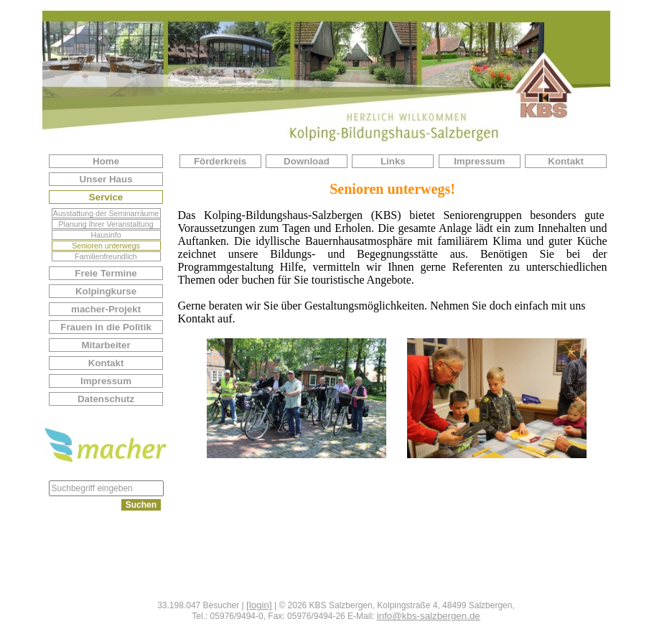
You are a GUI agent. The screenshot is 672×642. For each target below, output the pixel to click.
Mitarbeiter (106, 345)
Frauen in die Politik (106, 327)
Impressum (106, 381)
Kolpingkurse (106, 291)
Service (106, 197)
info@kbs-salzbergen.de (429, 616)
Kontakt (106, 363)
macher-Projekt (106, 309)
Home (106, 161)
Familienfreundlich (106, 256)
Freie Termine (106, 273)
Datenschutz (106, 399)
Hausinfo (106, 235)
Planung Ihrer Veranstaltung (106, 224)
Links (393, 161)
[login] (259, 605)
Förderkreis (220, 161)
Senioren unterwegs (106, 246)
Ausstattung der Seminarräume (106, 213)
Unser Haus (106, 179)
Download (307, 161)
